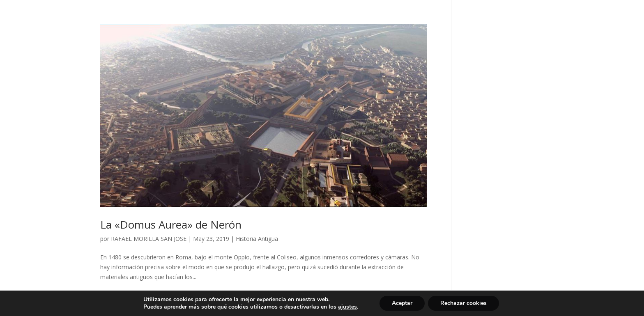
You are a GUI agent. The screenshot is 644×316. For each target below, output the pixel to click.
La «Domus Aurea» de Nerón (171, 224)
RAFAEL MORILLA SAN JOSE (149, 239)
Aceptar (402, 303)
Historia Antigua (257, 239)
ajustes (347, 307)
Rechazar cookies (463, 303)
